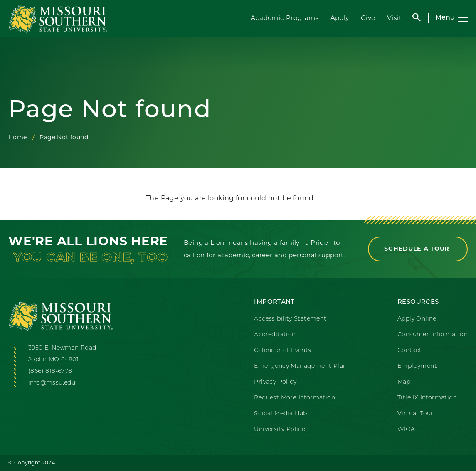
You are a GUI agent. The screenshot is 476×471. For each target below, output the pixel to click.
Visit (394, 18)
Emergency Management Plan (300, 366)
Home (18, 137)
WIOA (406, 430)
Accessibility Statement (290, 319)
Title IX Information (427, 398)
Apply (340, 18)
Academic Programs (285, 18)
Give (368, 18)
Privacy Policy (275, 382)
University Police (280, 430)
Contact (410, 351)
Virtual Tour (416, 414)
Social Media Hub (280, 414)
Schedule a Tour (418, 249)
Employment (417, 366)
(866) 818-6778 (50, 371)
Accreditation (275, 335)
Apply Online (417, 319)
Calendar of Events (282, 351)
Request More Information (295, 398)
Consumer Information (433, 335)
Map (404, 382)
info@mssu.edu (52, 383)
